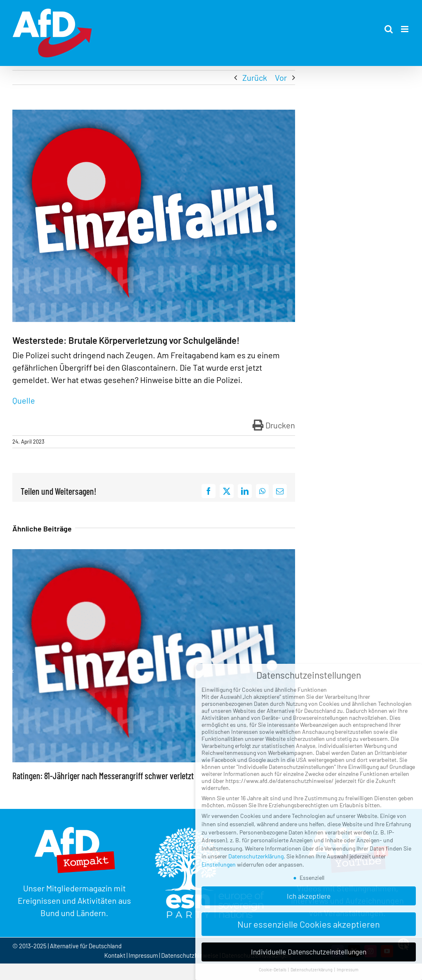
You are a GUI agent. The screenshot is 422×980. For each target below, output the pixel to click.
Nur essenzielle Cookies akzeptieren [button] (309, 924)
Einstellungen (219, 864)
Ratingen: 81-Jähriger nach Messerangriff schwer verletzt (103, 776)
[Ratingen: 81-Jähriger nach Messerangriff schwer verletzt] (154, 554)
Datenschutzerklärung (256, 856)
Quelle (24, 400)
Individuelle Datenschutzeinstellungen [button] (309, 952)
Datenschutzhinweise (190, 955)
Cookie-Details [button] (273, 969)
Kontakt (115, 955)
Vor (281, 78)
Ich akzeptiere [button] (309, 896)
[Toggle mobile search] (389, 29)
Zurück (255, 78)
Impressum (143, 955)
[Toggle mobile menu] (405, 29)
